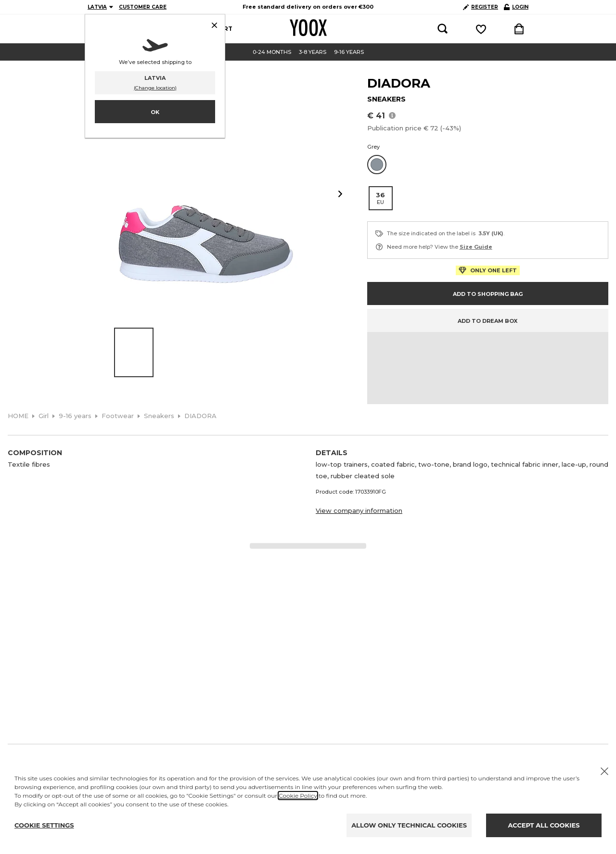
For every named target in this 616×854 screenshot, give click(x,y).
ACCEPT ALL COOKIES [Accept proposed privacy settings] (544, 825)
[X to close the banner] (604, 771)
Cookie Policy (298, 796)
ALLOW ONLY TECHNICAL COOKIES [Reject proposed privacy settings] (409, 825)
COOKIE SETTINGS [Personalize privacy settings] (44, 825)
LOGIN (516, 7)
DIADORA (399, 83)
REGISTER (481, 7)
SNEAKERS (386, 99)
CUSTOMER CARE (143, 7)
